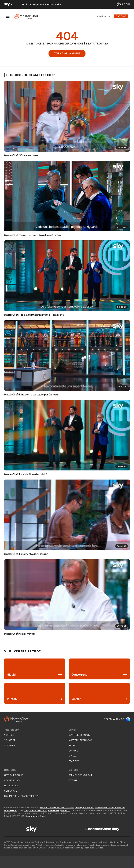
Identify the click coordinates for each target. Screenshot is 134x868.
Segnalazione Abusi (36, 816)
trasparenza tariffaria (35, 810)
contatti (66, 810)
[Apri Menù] (10, 16)
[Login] (123, 4)
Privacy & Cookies (84, 808)
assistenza (53, 810)
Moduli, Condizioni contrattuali (57, 808)
